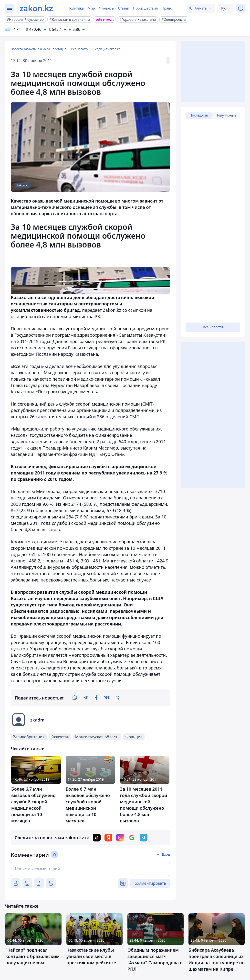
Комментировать (150, 883)
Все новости (80, 49)
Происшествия (145, 8)
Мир (91, 8)
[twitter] (118, 698)
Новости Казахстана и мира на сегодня (38, 49)
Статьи (124, 8)
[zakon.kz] (36, 8)
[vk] (107, 698)
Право (167, 8)
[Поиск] (241, 8)
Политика (76, 8)
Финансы (107, 8)
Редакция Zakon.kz (107, 49)
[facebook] (96, 698)
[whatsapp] (75, 698)
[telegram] (85, 698)
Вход (166, 854)
